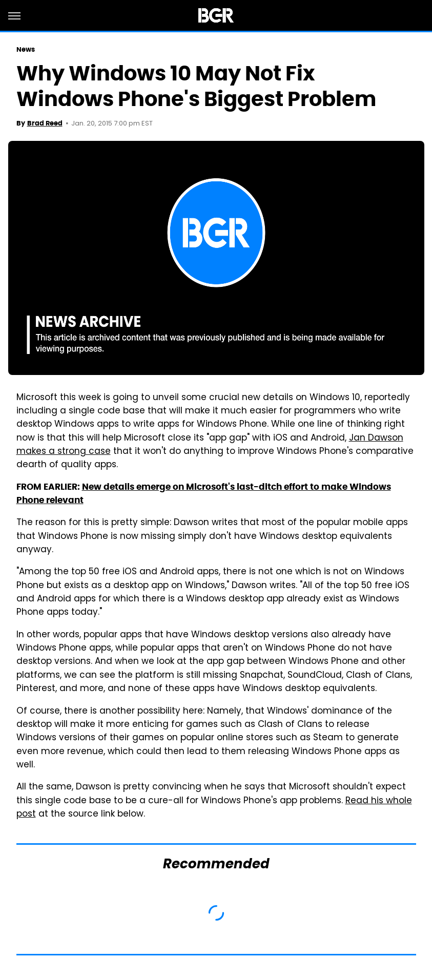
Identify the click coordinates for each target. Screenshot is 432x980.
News (26, 49)
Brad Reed (45, 123)
